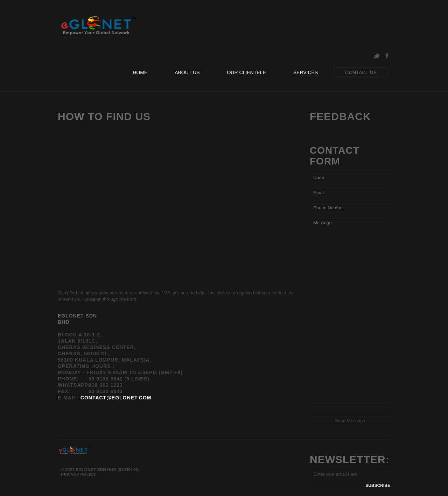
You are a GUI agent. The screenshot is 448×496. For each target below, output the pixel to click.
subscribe (378, 485)
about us (187, 72)
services (306, 72)
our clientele (246, 72)
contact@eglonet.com (116, 398)
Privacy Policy (78, 475)
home (140, 72)
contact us (361, 72)
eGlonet (97, 28)
